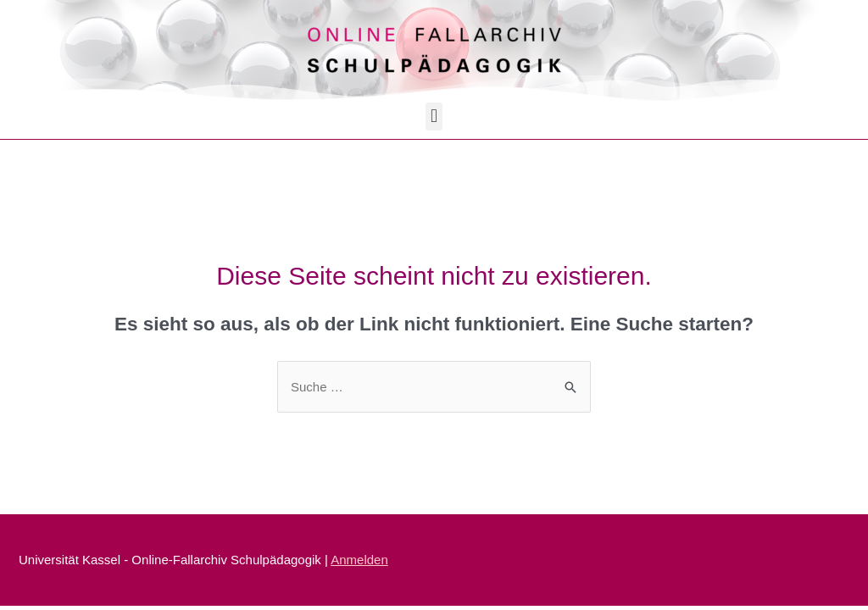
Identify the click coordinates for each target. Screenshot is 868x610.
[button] (434, 116)
